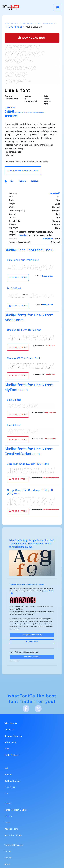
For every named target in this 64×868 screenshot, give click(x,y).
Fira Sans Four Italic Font (23, 260)
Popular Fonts (11, 829)
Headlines (48, 239)
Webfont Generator (32, 657)
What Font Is (11, 723)
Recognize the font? (32, 635)
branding (23, 235)
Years (7, 823)
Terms (8, 852)
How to (8, 775)
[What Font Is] (11, 8)
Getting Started (12, 781)
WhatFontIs (12, 24)
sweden (35, 181)
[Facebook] (26, 709)
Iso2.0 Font (14, 288)
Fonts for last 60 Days (15, 810)
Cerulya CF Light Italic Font (24, 330)
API (6, 794)
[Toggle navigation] (58, 7)
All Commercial (47, 24)
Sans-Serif (54, 194)
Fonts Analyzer (12, 755)
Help (7, 768)
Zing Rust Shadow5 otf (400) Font (28, 464)
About (7, 864)
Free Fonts (10, 787)
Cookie (8, 858)
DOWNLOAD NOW (32, 38)
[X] (38, 709)
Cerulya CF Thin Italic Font (24, 358)
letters (22, 181)
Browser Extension (14, 736)
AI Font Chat (11, 742)
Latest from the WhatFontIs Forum (27, 585)
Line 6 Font (14, 400)
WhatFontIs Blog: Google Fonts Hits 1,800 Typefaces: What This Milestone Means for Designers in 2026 (32, 544)
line (12, 181)
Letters (8, 816)
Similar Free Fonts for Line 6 (29, 250)
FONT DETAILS (18, 277)
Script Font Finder (14, 835)
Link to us (9, 730)
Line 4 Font (14, 425)
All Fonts (28, 24)
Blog (7, 749)
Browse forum (32, 642)
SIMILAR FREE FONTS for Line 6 (23, 171)
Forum (8, 804)
